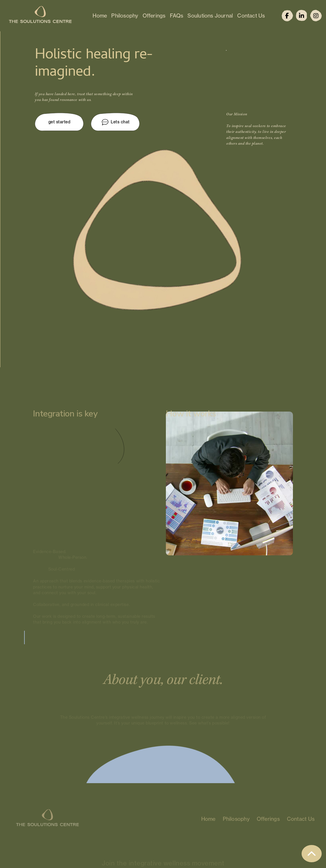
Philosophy (125, 16)
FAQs (177, 16)
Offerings (154, 16)
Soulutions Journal (210, 16)
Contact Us (251, 16)
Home (100, 16)
